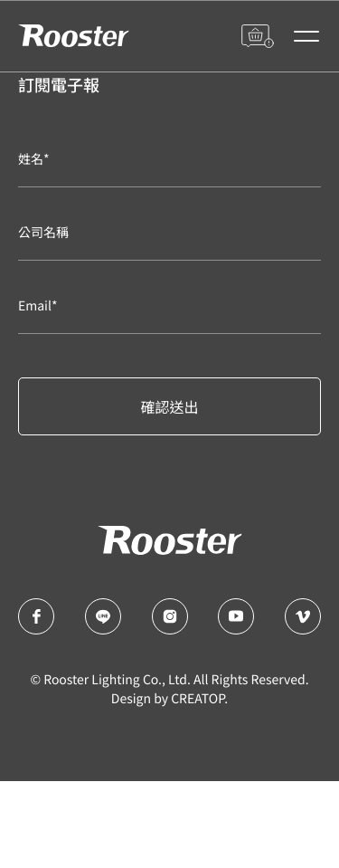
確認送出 (169, 406)
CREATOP (198, 699)
